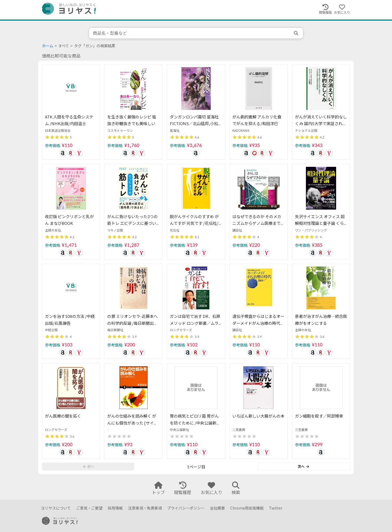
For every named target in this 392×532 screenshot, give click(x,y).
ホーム (48, 46)
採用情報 (115, 508)
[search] (297, 33)
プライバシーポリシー (186, 508)
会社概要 (217, 508)
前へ (89, 467)
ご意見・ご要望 (89, 508)
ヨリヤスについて (56, 508)
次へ (303, 467)
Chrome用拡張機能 (247, 508)
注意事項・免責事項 (145, 508)
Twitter (276, 508)
